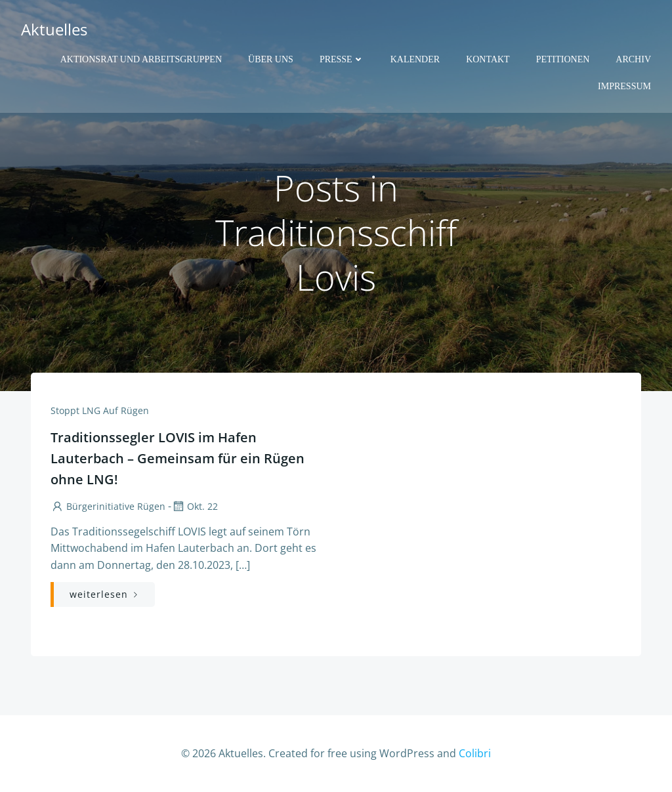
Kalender (415, 59)
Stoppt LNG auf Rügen (100, 410)
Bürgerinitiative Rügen (108, 506)
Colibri (475, 753)
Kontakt (488, 59)
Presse (342, 59)
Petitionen (563, 59)
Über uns (271, 59)
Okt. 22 (195, 506)
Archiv (633, 59)
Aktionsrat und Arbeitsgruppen (141, 59)
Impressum (624, 86)
